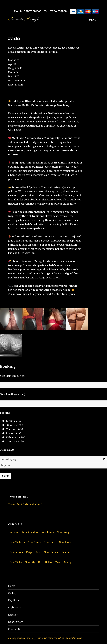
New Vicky (16, 562)
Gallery (12, 593)
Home (12, 586)
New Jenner (16, 552)
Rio (40, 562)
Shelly (68, 562)
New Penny (34, 542)
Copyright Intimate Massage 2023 (25, 638)
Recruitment (16, 622)
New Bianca (51, 552)
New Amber (66, 542)
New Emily (48, 532)
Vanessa (14, 532)
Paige (29, 552)
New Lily (30, 562)
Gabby (49, 562)
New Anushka (30, 532)
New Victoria (17, 542)
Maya (58, 562)
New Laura (50, 542)
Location (13, 615)
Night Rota (15, 608)
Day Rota (14, 600)
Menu (93, 20)
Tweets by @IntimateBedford (25, 504)
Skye (38, 552)
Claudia (65, 552)
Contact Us (15, 629)
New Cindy (63, 532)
